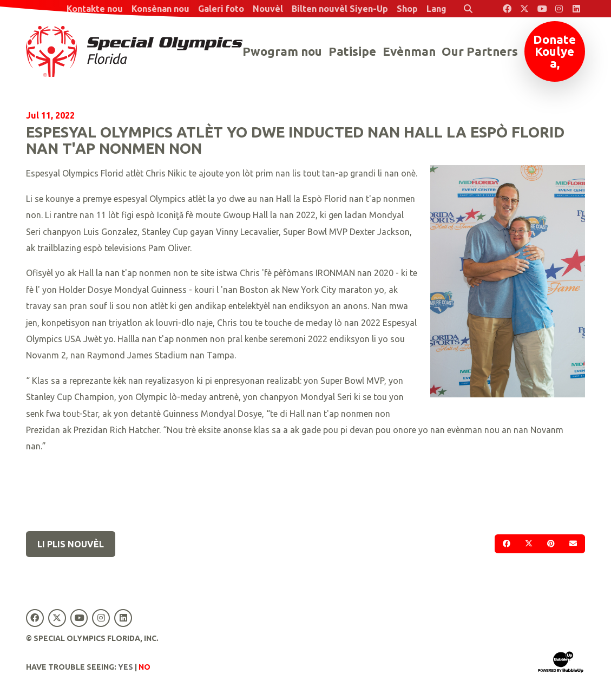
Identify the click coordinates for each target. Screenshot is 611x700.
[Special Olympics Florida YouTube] (542, 9)
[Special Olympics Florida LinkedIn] (576, 9)
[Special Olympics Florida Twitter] (524, 9)
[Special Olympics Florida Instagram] (559, 9)
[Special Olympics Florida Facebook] (507, 9)
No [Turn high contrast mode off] (144, 667)
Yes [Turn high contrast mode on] (126, 667)
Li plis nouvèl (71, 544)
